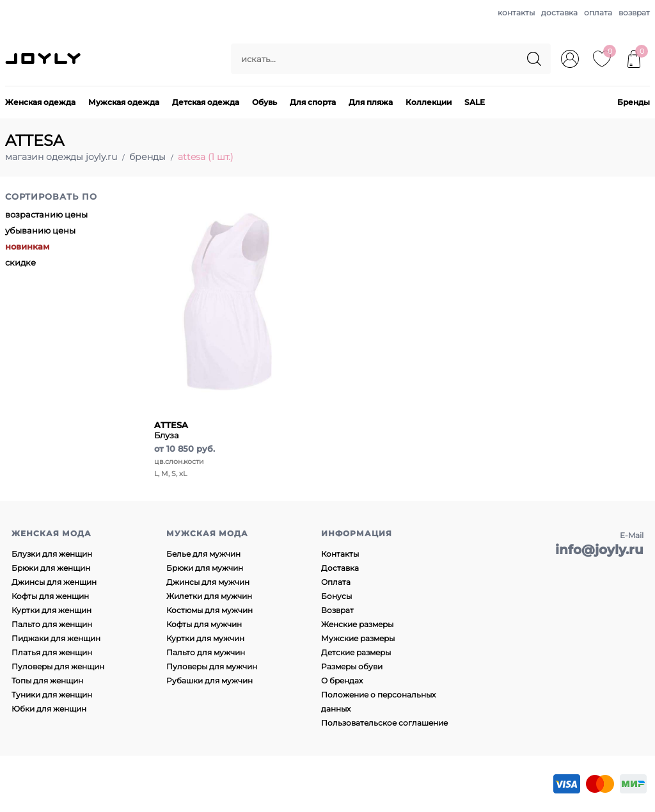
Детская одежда (206, 102)
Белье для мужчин (203, 554)
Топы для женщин (47, 681)
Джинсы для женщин (54, 582)
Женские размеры (357, 624)
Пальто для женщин (52, 624)
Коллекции (429, 102)
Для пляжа (371, 102)
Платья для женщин (52, 652)
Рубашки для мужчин (209, 681)
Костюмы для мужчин (209, 610)
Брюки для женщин (51, 568)
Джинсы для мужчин (208, 582)
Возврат (337, 610)
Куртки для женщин (51, 610)
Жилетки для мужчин (209, 596)
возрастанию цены (46, 214)
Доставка (340, 568)
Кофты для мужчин (204, 624)
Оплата (336, 582)
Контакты (340, 554)
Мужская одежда (124, 102)
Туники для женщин (52, 695)
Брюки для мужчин (205, 568)
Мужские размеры (358, 638)
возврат (634, 12)
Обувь (264, 102)
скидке (20, 262)
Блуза (171, 430)
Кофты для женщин (50, 596)
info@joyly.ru (599, 550)
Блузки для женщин (52, 554)
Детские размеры (356, 652)
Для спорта (313, 102)
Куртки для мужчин (205, 638)
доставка (559, 12)
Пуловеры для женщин (58, 666)
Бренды (634, 102)
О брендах (342, 681)
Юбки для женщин (49, 709)
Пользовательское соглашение (384, 723)
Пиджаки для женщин (56, 638)
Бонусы (336, 596)
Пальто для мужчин (206, 652)
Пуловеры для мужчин (212, 666)
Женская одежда (40, 102)
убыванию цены (40, 230)
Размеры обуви (352, 666)
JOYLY (44, 59)
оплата (598, 12)
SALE (475, 102)
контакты (516, 12)
